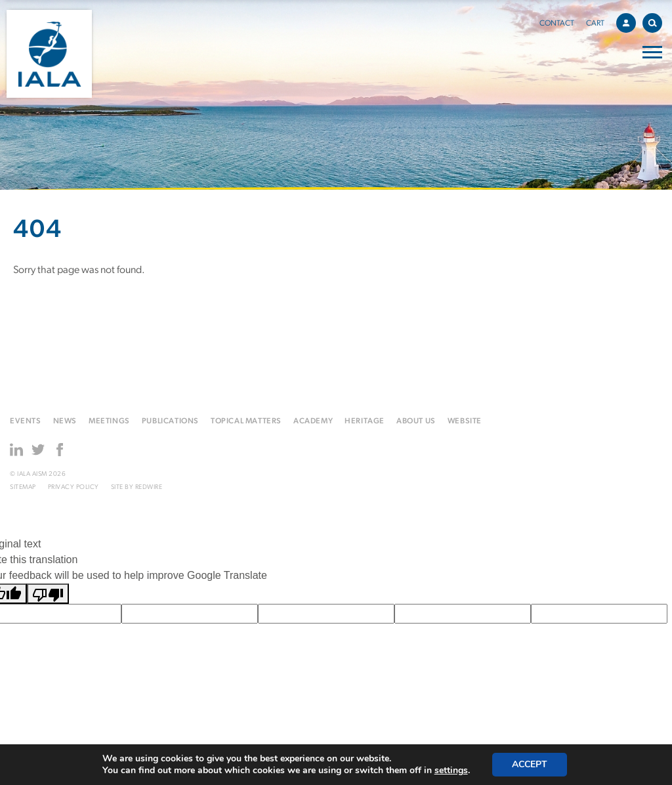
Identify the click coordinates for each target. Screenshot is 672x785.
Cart (595, 24)
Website (465, 421)
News (65, 421)
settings (451, 771)
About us (416, 421)
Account (629, 21)
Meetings (109, 421)
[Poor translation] (48, 594)
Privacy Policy (73, 487)
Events (26, 421)
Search (655, 21)
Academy (313, 421)
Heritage (365, 421)
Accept (530, 764)
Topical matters (246, 421)
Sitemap (23, 487)
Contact (557, 24)
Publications (170, 421)
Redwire (149, 487)
